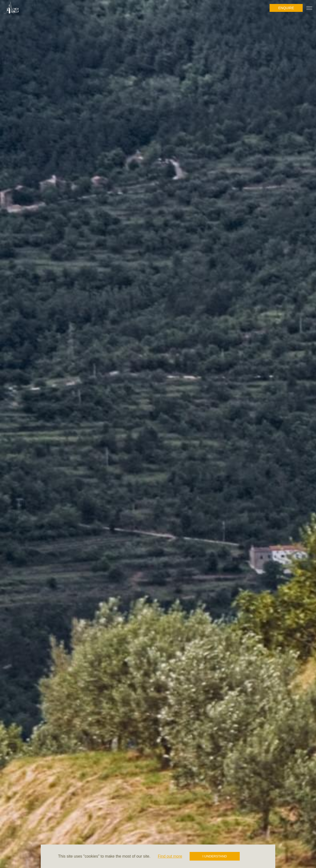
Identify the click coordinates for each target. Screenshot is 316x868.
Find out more (170, 856)
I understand (215, 856)
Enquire (286, 8)
